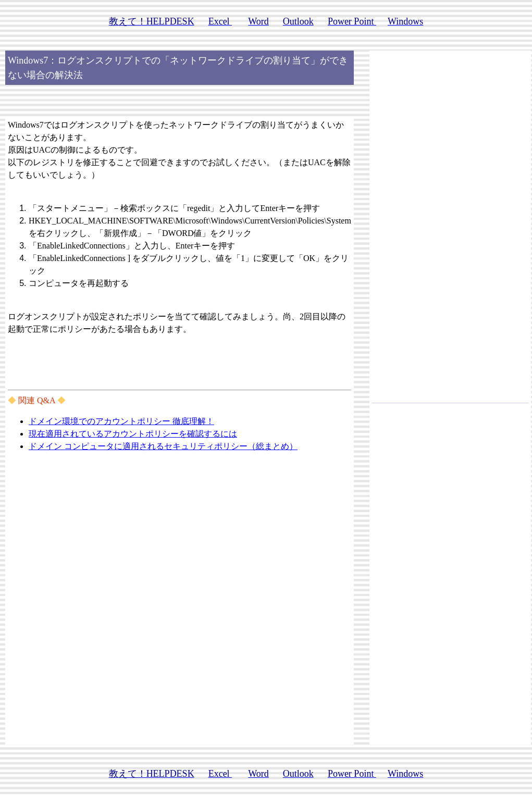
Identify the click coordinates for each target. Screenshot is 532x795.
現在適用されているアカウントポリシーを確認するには (133, 434)
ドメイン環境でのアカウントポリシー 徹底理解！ (121, 421)
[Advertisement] (450, 231)
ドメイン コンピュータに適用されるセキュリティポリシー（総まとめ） (163, 446)
